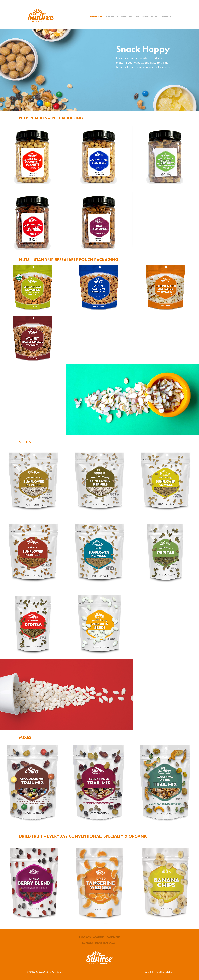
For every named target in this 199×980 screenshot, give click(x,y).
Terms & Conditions (152, 972)
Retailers (127, 16)
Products (96, 16)
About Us (112, 16)
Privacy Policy (167, 972)
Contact (166, 16)
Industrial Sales (147, 16)
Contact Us (113, 937)
